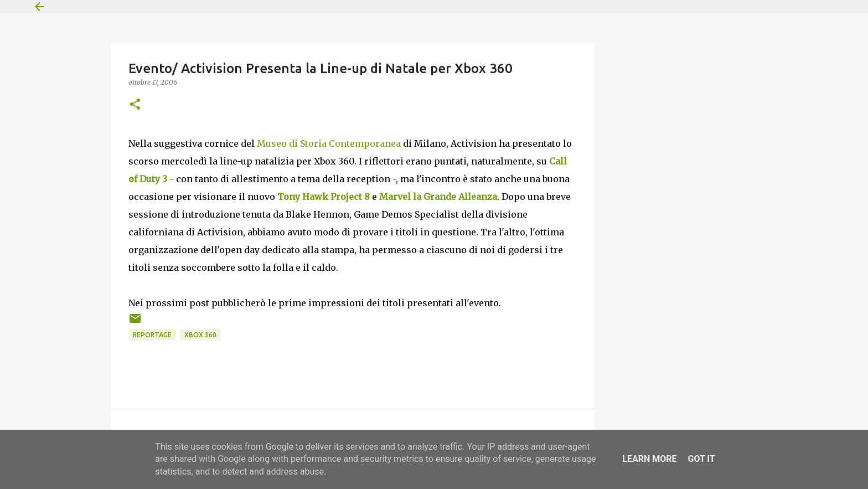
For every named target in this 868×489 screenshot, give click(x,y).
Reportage (152, 335)
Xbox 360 (200, 335)
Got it (701, 459)
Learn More (649, 459)
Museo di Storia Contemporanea (329, 143)
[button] (135, 105)
